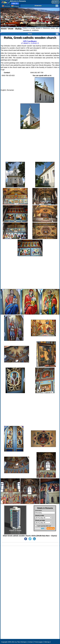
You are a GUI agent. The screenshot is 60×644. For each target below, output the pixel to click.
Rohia (18, 29)
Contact (30, 642)
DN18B (11, 29)
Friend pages (39, 642)
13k (15, 3)
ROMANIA (46, 6)
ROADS (4, 29)
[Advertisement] (30, 145)
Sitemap (47, 642)
